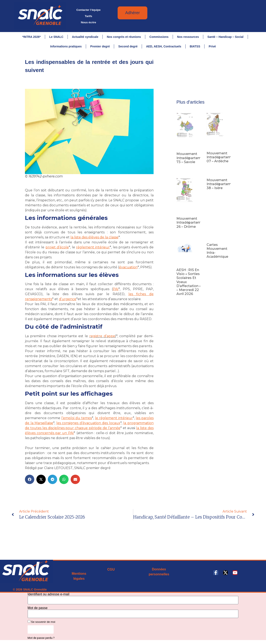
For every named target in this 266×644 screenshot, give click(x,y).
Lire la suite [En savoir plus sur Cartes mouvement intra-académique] (214, 265)
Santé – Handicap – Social (225, 37)
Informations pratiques (66, 46)
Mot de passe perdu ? (41, 640)
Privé (212, 46)
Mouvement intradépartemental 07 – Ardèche (223, 159)
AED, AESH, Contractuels (164, 46)
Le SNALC (56, 37)
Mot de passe (38, 610)
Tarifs (88, 16)
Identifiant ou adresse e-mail (49, 596)
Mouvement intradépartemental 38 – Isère (223, 186)
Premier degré (100, 46)
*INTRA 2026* (31, 37)
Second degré (128, 46)
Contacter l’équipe (89, 10)
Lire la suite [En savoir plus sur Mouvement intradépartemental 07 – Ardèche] (214, 170)
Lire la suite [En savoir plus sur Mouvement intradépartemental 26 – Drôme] (183, 235)
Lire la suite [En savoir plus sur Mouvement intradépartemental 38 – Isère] (214, 197)
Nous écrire (88, 22)
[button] (30, 481)
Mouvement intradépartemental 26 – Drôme (193, 224)
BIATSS (195, 46)
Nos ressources (188, 37)
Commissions (159, 37)
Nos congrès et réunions (124, 37)
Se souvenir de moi (41, 624)
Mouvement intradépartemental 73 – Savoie (193, 160)
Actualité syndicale (85, 37)
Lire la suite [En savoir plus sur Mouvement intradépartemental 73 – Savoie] (183, 170)
